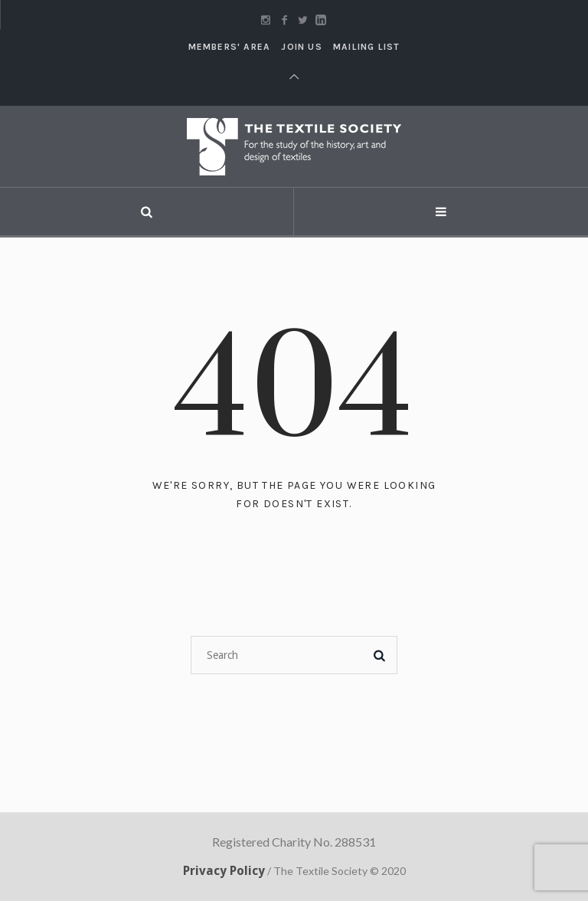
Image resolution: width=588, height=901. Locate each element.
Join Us (301, 47)
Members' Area (230, 47)
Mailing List (366, 47)
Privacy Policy (224, 871)
